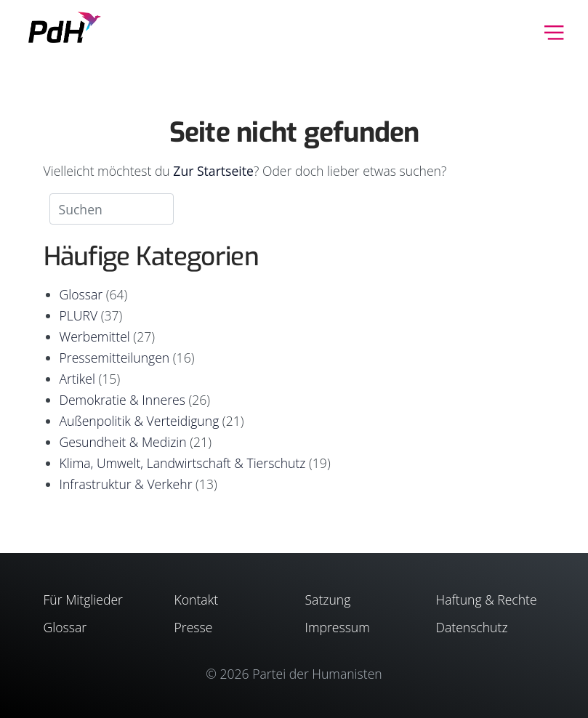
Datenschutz (472, 627)
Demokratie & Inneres (122, 400)
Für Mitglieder (83, 600)
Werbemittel (95, 336)
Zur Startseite (213, 171)
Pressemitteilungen (115, 358)
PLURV (79, 315)
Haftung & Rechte (487, 600)
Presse (194, 627)
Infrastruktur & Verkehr (126, 484)
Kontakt (197, 600)
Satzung (328, 600)
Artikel (77, 379)
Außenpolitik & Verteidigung (140, 421)
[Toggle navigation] (554, 31)
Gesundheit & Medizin (123, 442)
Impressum (338, 627)
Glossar (81, 294)
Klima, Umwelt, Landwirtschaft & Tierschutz (183, 463)
